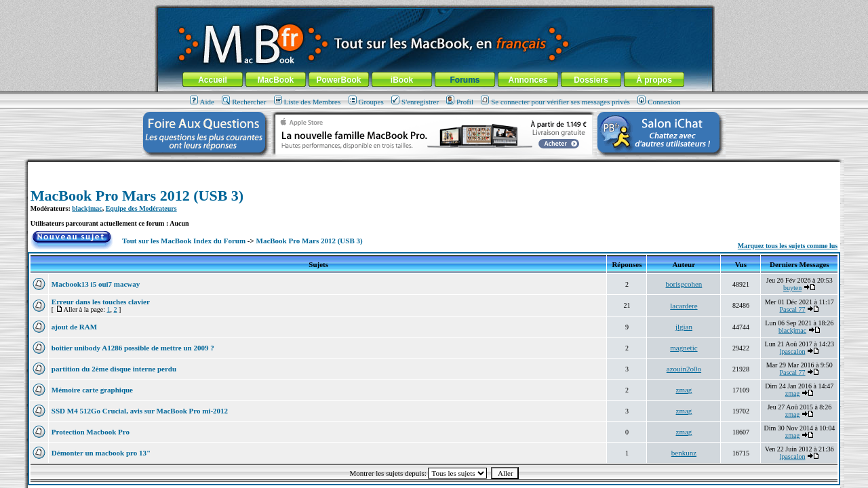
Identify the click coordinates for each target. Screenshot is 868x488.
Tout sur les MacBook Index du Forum (184, 241)
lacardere (684, 306)
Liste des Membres (308, 102)
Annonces (528, 80)
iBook (402, 80)
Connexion (659, 102)
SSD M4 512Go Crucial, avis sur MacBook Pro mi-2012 (140, 411)
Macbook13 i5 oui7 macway (96, 284)
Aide (202, 102)
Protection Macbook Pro (91, 432)
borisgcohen (684, 284)
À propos (654, 80)
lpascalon (793, 351)
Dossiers (591, 80)
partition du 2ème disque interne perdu (114, 369)
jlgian (684, 327)
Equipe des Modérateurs (141, 208)
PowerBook (338, 80)
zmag (684, 390)
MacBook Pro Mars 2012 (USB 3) (137, 196)
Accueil (213, 80)
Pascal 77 (793, 309)
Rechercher (244, 102)
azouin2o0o (684, 369)
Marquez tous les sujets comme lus (788, 246)
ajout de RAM (74, 327)
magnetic (684, 348)
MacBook (276, 80)
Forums (465, 80)
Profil (460, 102)
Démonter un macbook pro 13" (101, 453)
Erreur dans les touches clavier (101, 302)
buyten (792, 288)
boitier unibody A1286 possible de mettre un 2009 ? (133, 348)
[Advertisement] (434, 167)
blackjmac (87, 208)
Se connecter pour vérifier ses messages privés (555, 102)
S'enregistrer (415, 102)
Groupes (366, 102)
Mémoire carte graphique (92, 390)
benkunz (684, 453)
